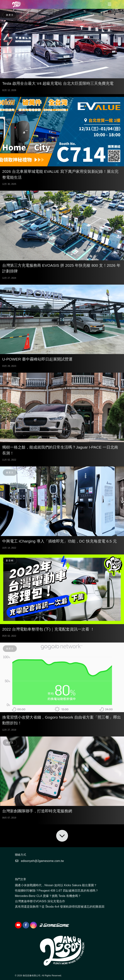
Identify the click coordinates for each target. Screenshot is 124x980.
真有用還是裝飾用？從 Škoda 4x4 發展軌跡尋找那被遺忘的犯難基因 (60, 907)
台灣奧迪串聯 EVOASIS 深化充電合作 (40, 901)
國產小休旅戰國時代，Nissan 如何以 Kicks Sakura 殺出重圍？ (56, 885)
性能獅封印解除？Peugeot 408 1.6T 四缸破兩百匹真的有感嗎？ (57, 891)
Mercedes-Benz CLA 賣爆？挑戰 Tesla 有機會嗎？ (48, 896)
